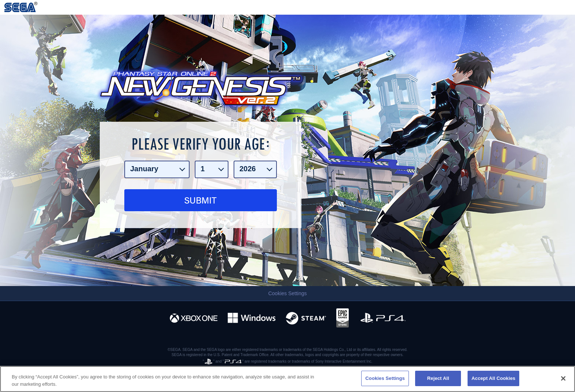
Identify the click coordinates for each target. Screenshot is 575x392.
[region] (287, 379)
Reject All (438, 378)
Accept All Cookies (494, 378)
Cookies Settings (287, 293)
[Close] (563, 378)
